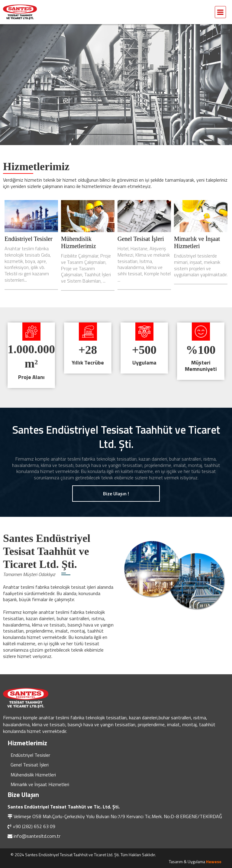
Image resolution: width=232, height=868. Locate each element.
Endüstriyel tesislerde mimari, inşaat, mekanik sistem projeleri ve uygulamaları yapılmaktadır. (201, 265)
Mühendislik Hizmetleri (33, 775)
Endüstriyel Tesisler (29, 239)
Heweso (214, 862)
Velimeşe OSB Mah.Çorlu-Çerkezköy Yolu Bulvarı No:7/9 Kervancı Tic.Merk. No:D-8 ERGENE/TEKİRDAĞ (118, 816)
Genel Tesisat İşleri (141, 239)
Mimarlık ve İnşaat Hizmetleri (40, 784)
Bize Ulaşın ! (116, 494)
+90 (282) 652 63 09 (34, 826)
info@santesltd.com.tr (37, 836)
